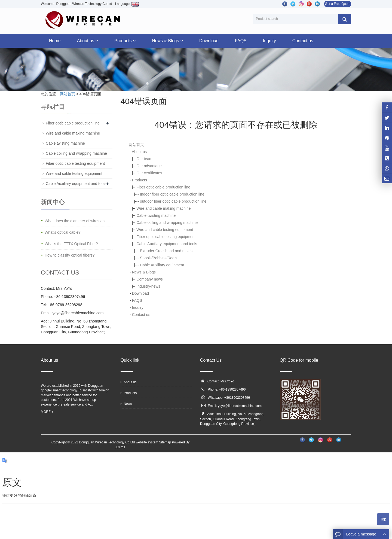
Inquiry (269, 41)
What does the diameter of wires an (75, 221)
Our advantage (149, 166)
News (126, 404)
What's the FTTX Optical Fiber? (71, 244)
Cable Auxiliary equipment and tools (167, 244)
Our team (144, 159)
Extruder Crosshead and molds (166, 251)
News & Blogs (167, 41)
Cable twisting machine (156, 215)
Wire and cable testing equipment (165, 230)
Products (125, 41)
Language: (127, 4)
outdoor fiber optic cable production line (173, 201)
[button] (97, 41)
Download (209, 41)
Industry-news (148, 286)
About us (88, 41)
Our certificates (149, 173)
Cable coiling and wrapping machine (167, 223)
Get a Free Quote (338, 4)
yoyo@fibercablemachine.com (240, 406)
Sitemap (165, 442)
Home (55, 41)
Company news (150, 279)
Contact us (303, 41)
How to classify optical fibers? (70, 255)
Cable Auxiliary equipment (162, 265)
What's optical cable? (63, 232)
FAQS (241, 41)
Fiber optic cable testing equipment (166, 237)
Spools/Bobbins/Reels (159, 258)
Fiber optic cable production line (163, 187)
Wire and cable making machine (163, 208)
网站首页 (68, 94)
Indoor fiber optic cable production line (172, 194)
